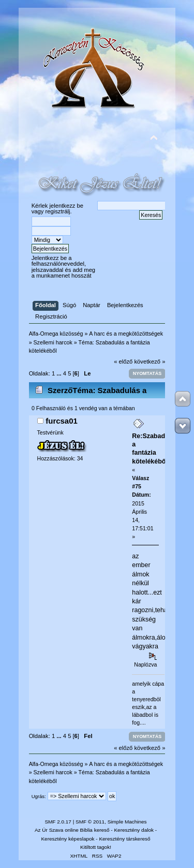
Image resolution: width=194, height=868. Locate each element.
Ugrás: (39, 796)
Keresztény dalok (133, 830)
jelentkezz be (66, 206)
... (59, 373)
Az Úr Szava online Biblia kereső (72, 830)
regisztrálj (57, 211)
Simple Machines (127, 822)
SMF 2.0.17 (58, 822)
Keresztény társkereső (124, 839)
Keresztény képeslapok (68, 839)
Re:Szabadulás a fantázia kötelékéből (155, 449)
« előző (123, 361)
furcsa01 (62, 421)
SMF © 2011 (90, 822)
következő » (150, 361)
